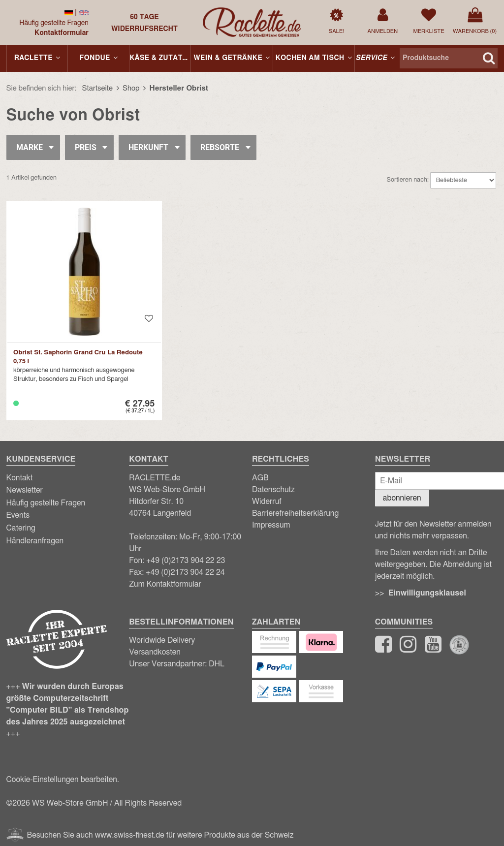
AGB (260, 478)
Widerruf (267, 501)
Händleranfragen (35, 541)
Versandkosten (155, 652)
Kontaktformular (62, 33)
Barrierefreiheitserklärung (295, 513)
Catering (21, 528)
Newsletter (25, 490)
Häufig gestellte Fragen (54, 23)
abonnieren (402, 498)
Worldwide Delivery (162, 640)
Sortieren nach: (408, 180)
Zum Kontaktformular (165, 584)
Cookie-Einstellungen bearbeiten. (63, 780)
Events (18, 515)
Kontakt (20, 478)
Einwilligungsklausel (427, 593)
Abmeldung (462, 564)
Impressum (271, 525)
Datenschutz (273, 490)
